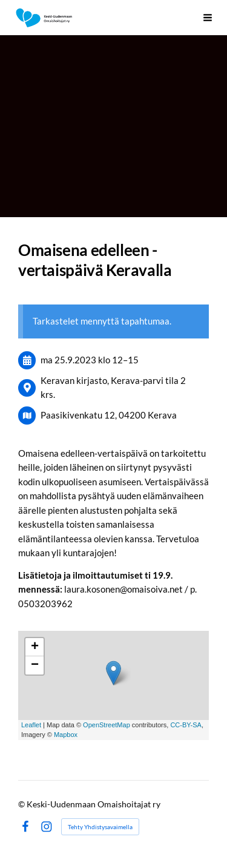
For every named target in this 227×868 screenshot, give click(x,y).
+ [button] (35, 647)
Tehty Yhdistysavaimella (100, 827)
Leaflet (31, 725)
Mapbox (66, 735)
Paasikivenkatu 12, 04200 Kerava (109, 415)
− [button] (35, 665)
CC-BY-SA (186, 725)
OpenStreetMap (107, 725)
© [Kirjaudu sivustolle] (22, 804)
